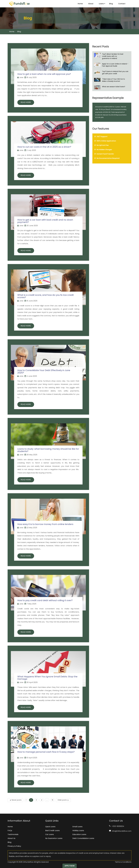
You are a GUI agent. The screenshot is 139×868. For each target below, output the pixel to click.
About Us (11, 838)
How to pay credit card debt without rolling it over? (46, 600)
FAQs (10, 831)
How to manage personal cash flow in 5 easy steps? (46, 753)
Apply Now (70, 866)
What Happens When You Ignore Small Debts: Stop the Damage (47, 678)
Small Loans (77, 827)
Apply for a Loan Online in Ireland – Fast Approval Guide (115, 65)
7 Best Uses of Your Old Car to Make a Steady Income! (113, 80)
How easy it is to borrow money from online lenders (46, 524)
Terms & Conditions (123, 862)
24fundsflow (28, 862)
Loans (102, 4)
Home (80, 4)
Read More (26, 102)
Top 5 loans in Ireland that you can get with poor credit (115, 72)
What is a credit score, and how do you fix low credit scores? (46, 296)
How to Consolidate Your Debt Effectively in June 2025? (44, 371)
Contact (122, 4)
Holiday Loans (78, 831)
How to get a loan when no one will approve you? (44, 74)
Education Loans (79, 834)
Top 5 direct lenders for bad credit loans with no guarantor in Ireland (113, 56)
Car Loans (49, 834)
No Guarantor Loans (54, 838)
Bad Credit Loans (52, 831)
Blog (111, 4)
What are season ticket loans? (114, 87)
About (91, 4)
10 (53, 800)
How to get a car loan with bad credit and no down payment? (45, 221)
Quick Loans (50, 827)
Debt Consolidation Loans (83, 838)
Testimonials (13, 834)
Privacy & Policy (14, 846)
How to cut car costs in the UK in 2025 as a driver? (45, 147)
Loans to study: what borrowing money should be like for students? (48, 450)
